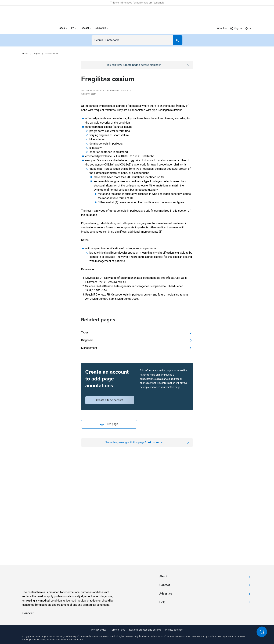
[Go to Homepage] (35, 28)
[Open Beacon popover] (262, 632)
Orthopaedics (52, 54)
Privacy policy (99, 630)
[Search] (178, 40)
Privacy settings (174, 630)
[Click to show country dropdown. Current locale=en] (248, 28)
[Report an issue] (137, 442)
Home (25, 54)
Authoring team (89, 94)
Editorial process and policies (145, 630)
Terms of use (118, 630)
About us (222, 28)
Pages (37, 54)
